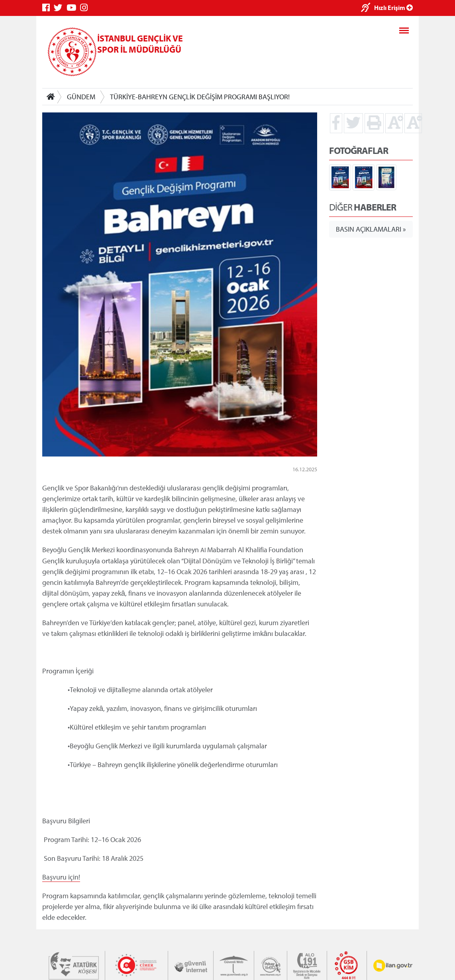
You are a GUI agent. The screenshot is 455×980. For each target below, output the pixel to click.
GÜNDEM (81, 97)
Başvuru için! (61, 877)
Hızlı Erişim (393, 8)
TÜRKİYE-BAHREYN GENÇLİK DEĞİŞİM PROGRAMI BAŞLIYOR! (200, 97)
